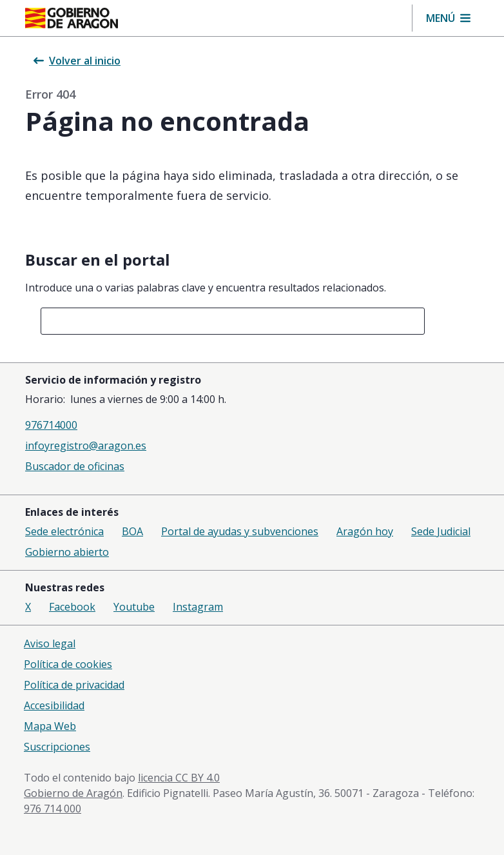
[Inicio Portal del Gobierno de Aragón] (72, 18)
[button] (448, 18)
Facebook (72, 607)
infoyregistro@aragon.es (86, 446)
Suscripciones (57, 747)
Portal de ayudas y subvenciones (240, 531)
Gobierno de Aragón (73, 793)
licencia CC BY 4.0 (179, 778)
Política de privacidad (74, 685)
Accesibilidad (54, 705)
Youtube (134, 607)
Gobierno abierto (67, 552)
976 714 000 (53, 809)
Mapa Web (50, 726)
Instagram (198, 607)
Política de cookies (68, 664)
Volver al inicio (77, 61)
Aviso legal (50, 644)
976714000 (51, 425)
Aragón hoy (365, 531)
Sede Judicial (441, 531)
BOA (132, 531)
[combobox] (233, 321)
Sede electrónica (64, 531)
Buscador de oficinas (75, 466)
